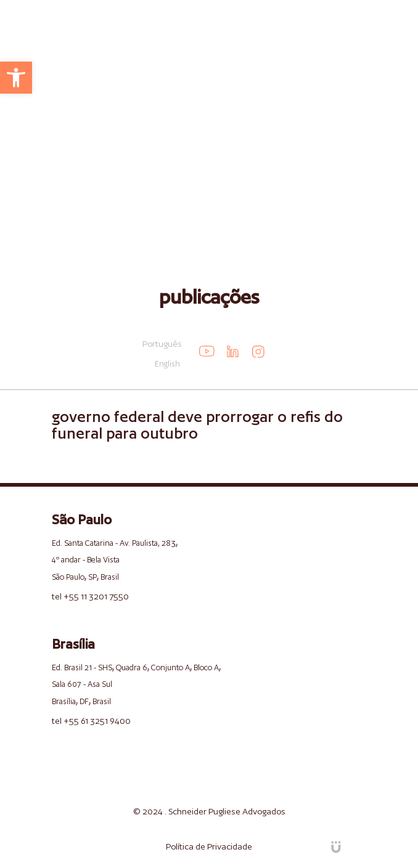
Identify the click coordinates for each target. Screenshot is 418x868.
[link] (16, 78)
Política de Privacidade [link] (209, 846)
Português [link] (162, 344)
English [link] (167, 364)
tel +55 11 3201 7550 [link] (90, 596)
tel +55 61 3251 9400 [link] (91, 721)
